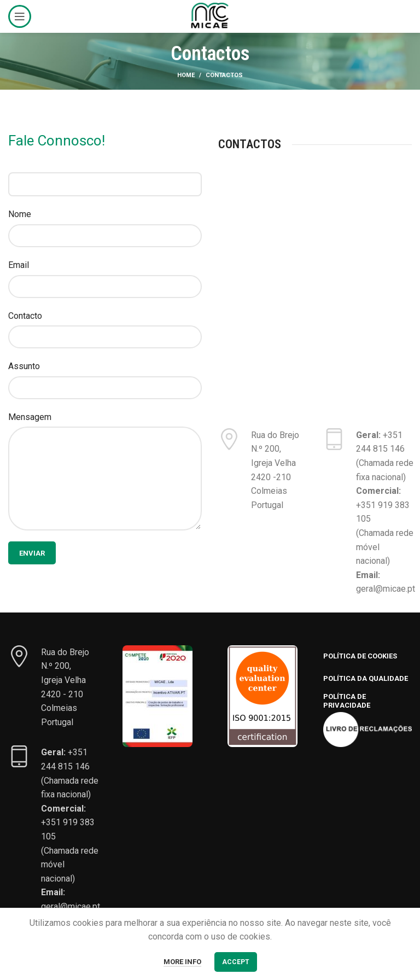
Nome (20, 214)
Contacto (25, 316)
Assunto (24, 366)
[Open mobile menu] (20, 16)
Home (186, 75)
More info (182, 962)
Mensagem (30, 417)
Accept (236, 962)
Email (19, 265)
